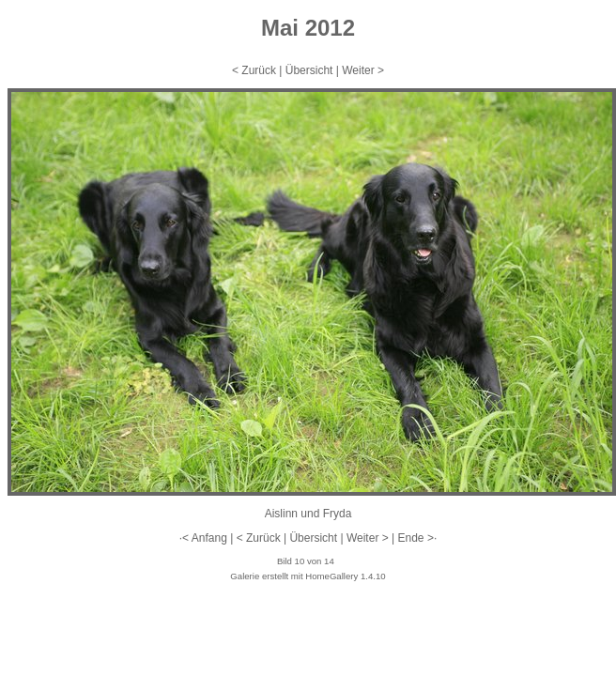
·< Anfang (203, 538)
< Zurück (254, 70)
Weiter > (363, 70)
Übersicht (309, 70)
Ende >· (418, 538)
